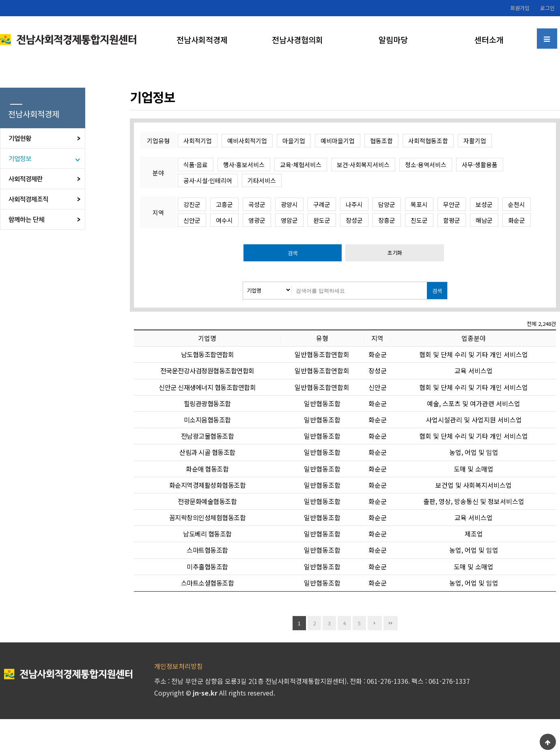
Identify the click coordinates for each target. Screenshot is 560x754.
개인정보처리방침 (179, 666)
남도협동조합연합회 (208, 354)
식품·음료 (196, 165)
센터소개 (489, 40)
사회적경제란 (26, 179)
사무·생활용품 (480, 165)
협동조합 (381, 141)
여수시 (224, 220)
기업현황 (20, 138)
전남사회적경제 (202, 40)
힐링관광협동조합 (207, 403)
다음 (375, 623)
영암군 (289, 220)
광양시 (289, 204)
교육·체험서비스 (301, 165)
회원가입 (520, 8)
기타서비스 (262, 180)
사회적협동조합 (428, 141)
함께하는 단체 (26, 220)
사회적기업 (198, 141)
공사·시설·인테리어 (208, 180)
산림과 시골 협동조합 (207, 452)
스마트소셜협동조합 (208, 583)
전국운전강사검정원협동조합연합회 (207, 371)
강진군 (192, 204)
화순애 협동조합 (207, 469)
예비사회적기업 (247, 141)
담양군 (387, 204)
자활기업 (475, 141)
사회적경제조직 (28, 199)
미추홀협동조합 (207, 567)
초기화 (395, 253)
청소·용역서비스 (426, 165)
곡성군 (257, 204)
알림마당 (393, 40)
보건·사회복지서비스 (363, 165)
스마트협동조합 (207, 550)
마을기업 (294, 141)
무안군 (452, 204)
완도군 (322, 220)
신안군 (192, 220)
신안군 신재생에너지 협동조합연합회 (207, 387)
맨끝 (391, 623)
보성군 (484, 204)
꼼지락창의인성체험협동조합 (208, 517)
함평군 (452, 220)
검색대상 (243, 282)
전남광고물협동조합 (208, 436)
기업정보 (20, 159)
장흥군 (387, 220)
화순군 (517, 220)
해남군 (484, 220)
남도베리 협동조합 (207, 534)
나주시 (354, 204)
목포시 (419, 204)
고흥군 (224, 204)
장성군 (354, 220)
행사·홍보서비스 (244, 165)
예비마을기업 (338, 141)
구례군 (322, 204)
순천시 (517, 204)
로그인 (547, 8)
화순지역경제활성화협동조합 (208, 485)
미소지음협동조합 (207, 420)
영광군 (257, 220)
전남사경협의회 (297, 40)
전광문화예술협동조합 (207, 501)
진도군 (419, 220)
